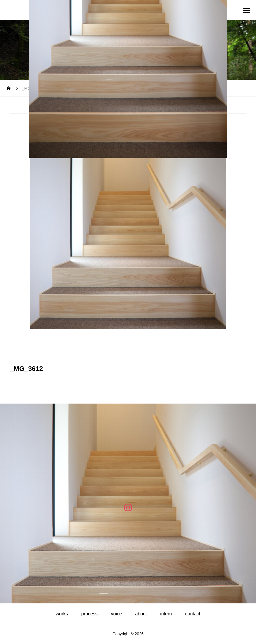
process (89, 614)
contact (193, 614)
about (141, 614)
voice (116, 614)
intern (166, 614)
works (62, 614)
